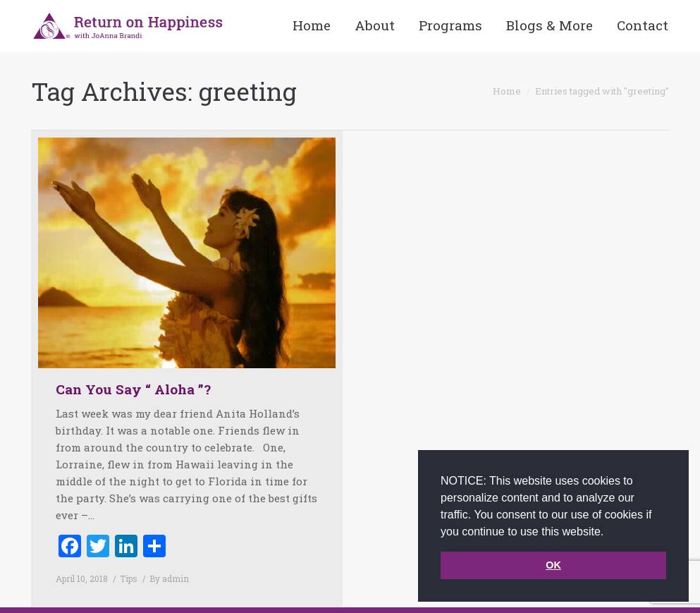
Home (507, 91)
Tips (129, 578)
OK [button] (553, 565)
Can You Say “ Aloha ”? (133, 389)
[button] (609, 533)
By (169, 578)
